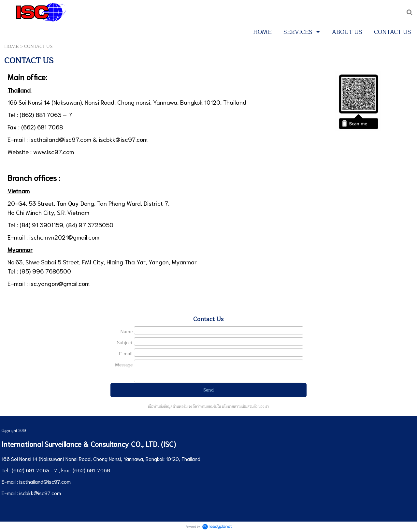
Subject (125, 343)
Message (124, 365)
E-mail (126, 354)
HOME (12, 46)
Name (126, 332)
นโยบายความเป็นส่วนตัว (240, 407)
